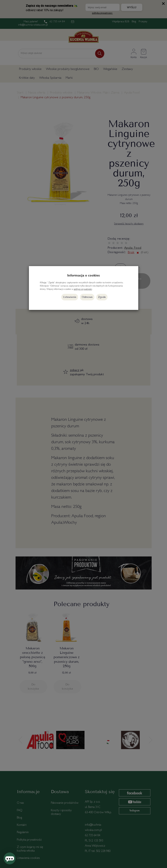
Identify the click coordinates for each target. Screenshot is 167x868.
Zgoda (102, 297)
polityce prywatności (83, 289)
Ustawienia (70, 297)
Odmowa (87, 297)
